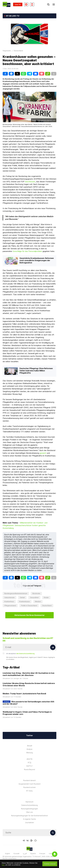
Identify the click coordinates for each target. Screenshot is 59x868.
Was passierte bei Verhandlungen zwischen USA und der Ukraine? (28, 703)
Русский (16, 853)
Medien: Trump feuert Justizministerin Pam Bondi (24, 694)
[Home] (7, 4)
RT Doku (29, 791)
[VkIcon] (28, 841)
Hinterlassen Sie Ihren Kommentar (29, 615)
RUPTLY (29, 766)
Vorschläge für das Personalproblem (27, 251)
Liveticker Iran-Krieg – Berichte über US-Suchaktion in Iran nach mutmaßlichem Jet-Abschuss (29, 674)
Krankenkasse (25, 602)
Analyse (29, 749)
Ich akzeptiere (20, 653)
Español (33, 853)
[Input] (29, 647)
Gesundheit (34, 597)
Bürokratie (36, 593)
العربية (25, 853)
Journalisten (29, 822)
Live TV (18, 4)
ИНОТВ (29, 759)
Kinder (46, 597)
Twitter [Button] (29, 735)
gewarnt (43, 453)
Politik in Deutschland (29, 606)
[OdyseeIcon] (35, 841)
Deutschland (47, 606)
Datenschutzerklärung (30, 805)
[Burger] (54, 4)
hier (3, 865)
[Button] (53, 647)
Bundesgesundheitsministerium (16, 593)
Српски (51, 853)
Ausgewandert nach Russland (29, 784)
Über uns (29, 812)
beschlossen (30, 182)
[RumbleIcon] (31, 841)
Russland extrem (29, 787)
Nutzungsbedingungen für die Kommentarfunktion (30, 816)
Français (42, 853)
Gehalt (22, 597)
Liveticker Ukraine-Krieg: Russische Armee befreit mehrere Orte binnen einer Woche (29, 684)
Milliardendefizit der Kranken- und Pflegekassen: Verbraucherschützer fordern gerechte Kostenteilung (25, 525)
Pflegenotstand (10, 606)
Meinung (30, 753)
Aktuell (30, 746)
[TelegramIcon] (24, 841)
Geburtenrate (9, 597)
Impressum (29, 802)
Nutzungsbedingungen (29, 809)
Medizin (38, 602)
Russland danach (29, 780)
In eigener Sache (30, 819)
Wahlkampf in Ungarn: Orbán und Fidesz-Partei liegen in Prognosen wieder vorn (27, 713)
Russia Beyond (29, 769)
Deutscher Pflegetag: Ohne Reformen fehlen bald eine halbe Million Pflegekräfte (36, 371)
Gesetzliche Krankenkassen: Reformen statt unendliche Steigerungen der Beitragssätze (37, 260)
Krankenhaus (9, 602)
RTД (29, 763)
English (8, 853)
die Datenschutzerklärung (25, 653)
